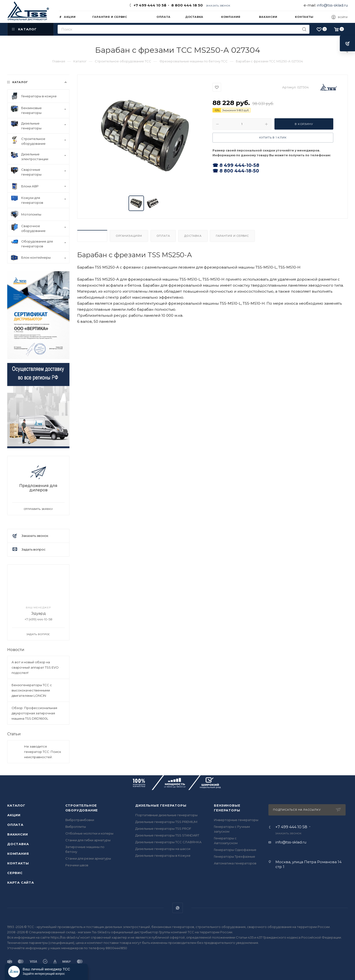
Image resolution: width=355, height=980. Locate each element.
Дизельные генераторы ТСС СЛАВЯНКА (168, 842)
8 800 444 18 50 (186, 5)
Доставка (193, 236)
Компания (18, 854)
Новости (16, 650)
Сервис (15, 873)
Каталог (16, 805)
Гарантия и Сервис (232, 236)
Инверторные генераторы (236, 820)
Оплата (163, 236)
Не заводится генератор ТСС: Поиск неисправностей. (43, 752)
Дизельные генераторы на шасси (163, 849)
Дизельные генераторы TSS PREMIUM (166, 822)
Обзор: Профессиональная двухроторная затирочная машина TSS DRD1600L (34, 713)
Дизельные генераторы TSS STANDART (167, 835)
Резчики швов (77, 865)
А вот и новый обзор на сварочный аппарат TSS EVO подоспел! (35, 667)
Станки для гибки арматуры (88, 840)
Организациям (129, 236)
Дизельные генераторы (161, 805)
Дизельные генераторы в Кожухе (163, 855)
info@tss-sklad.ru (332, 5)
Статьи (14, 734)
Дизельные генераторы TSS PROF (163, 829)
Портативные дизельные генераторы (166, 815)
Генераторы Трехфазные (235, 856)
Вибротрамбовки (80, 820)
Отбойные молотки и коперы (89, 833)
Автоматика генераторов (235, 863)
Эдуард (38, 613)
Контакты (18, 863)
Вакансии (17, 834)
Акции (14, 815)
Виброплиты (76, 827)
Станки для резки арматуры (88, 858)
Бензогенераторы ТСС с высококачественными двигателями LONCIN (32, 690)
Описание (92, 236)
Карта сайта (21, 882)
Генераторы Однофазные (235, 850)
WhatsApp (178, 908)
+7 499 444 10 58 (150, 5)
